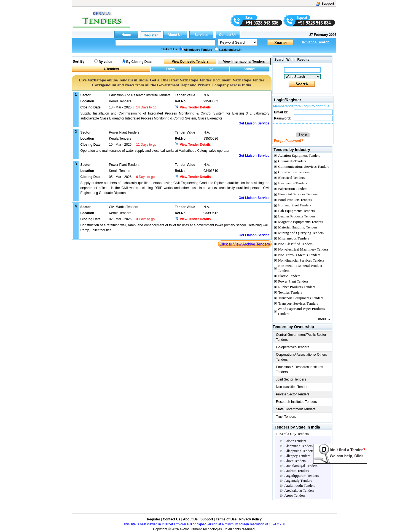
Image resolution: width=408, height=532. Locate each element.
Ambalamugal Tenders (301, 466)
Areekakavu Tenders (299, 490)
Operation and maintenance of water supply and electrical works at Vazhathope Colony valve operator (155, 151)
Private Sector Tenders (293, 394)
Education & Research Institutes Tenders (300, 369)
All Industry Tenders (198, 50)
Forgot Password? (288, 141)
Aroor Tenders (295, 495)
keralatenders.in (230, 50)
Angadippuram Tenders (301, 476)
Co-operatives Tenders (293, 347)
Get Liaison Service (254, 123)
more (322, 319)
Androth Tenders (297, 471)
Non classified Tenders (293, 387)
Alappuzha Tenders (298, 446)
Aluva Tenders (295, 461)
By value (105, 62)
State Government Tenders (296, 409)
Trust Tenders (286, 417)
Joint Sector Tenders (291, 379)
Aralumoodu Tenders (300, 486)
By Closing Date (139, 62)
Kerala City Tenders (294, 434)
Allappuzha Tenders (299, 451)
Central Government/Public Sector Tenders (301, 337)
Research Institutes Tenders (296, 402)
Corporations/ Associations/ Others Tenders (301, 357)
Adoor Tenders (295, 441)
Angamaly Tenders (298, 481)
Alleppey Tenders (297, 456)
